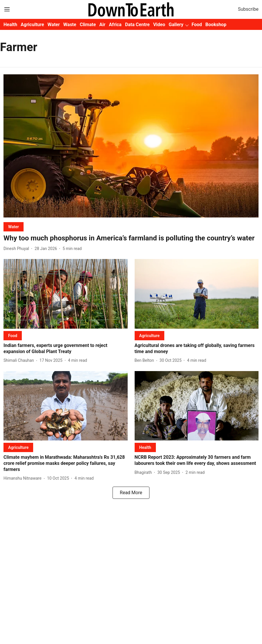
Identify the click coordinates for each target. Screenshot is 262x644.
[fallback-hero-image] (131, 146)
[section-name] (14, 227)
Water (54, 25)
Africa (115, 25)
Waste (70, 25)
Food (197, 25)
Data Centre (137, 25)
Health (10, 25)
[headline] (131, 238)
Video (159, 25)
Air (103, 25)
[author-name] (17, 249)
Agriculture (32, 25)
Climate (88, 25)
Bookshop (216, 25)
